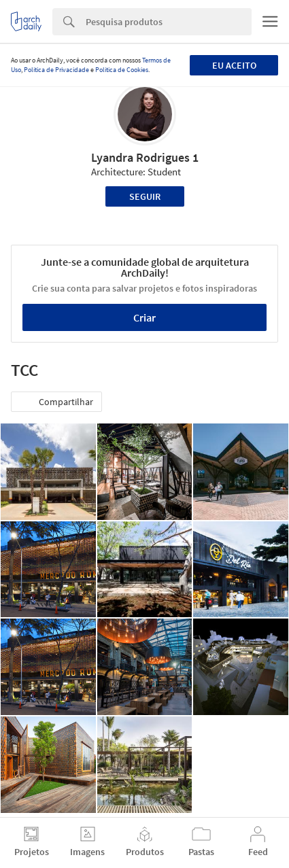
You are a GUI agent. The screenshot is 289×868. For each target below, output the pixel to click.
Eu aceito (234, 65)
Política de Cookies (122, 70)
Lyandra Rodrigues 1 (145, 157)
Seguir (145, 196)
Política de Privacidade (56, 70)
